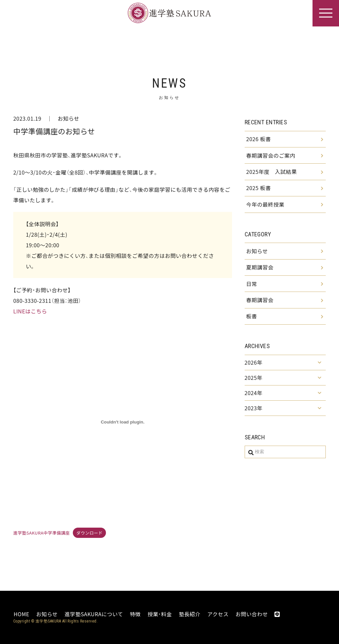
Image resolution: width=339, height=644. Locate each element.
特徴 (135, 614)
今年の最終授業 (265, 205)
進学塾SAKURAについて (93, 614)
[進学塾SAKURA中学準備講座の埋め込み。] (123, 422)
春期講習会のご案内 (271, 156)
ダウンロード (89, 533)
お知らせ (69, 118)
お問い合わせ (251, 614)
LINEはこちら (30, 311)
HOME (21, 614)
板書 (252, 319)
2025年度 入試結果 (272, 172)
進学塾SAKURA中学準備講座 (42, 533)
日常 (252, 285)
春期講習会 (260, 302)
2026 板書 (259, 139)
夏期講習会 (260, 269)
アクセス (218, 614)
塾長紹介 (189, 614)
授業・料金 (160, 614)
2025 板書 (259, 189)
